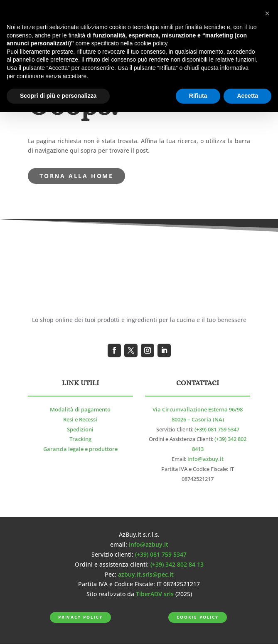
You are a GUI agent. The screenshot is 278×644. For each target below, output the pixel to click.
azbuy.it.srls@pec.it (146, 574)
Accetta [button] (247, 96)
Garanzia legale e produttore (80, 449)
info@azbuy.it (205, 459)
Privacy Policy (80, 617)
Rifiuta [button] (198, 96)
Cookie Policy (198, 617)
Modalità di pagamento (80, 410)
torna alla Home (76, 176)
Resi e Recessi (80, 420)
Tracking (80, 439)
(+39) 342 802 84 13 (177, 564)
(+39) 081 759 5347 (217, 430)
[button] (267, 13)
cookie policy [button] (151, 43)
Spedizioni (80, 430)
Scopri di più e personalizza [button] (58, 96)
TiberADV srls (155, 594)
